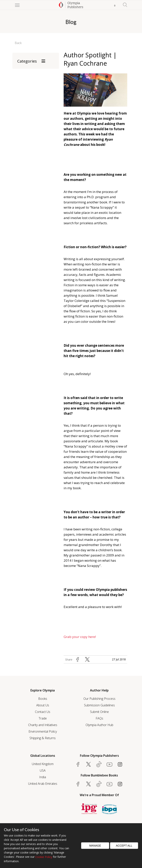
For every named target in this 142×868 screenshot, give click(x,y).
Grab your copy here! (80, 637)
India (43, 777)
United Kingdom (43, 764)
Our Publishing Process (99, 699)
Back (18, 43)
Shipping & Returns (43, 738)
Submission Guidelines (99, 705)
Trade (43, 718)
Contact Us (43, 712)
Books (43, 699)
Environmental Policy (43, 731)
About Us (43, 705)
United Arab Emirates (43, 784)
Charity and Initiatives (43, 725)
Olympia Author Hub (99, 725)
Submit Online (99, 712)
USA (43, 770)
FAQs (99, 718)
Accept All (124, 846)
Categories (27, 61)
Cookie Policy (44, 857)
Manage (95, 846)
